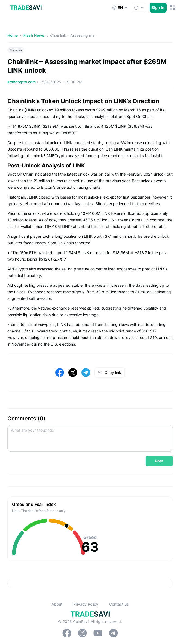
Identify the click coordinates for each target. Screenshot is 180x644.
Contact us (119, 604)
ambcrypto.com (22, 82)
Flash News (34, 35)
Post (159, 461)
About (57, 604)
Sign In (158, 7)
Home (13, 35)
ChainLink (16, 50)
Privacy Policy (86, 604)
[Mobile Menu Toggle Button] (173, 7)
